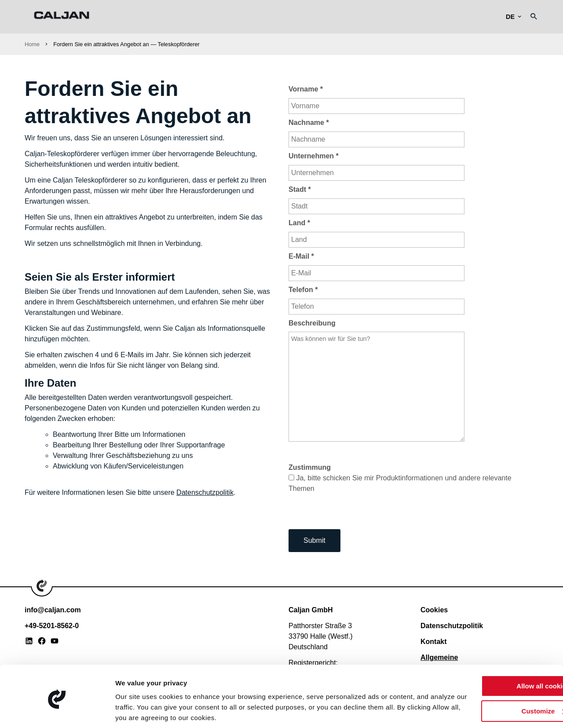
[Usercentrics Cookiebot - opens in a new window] (57, 711)
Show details (136, 711)
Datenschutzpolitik (205, 492)
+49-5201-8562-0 (52, 626)
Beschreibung (312, 323)
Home (32, 44)
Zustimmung (310, 467)
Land (299, 223)
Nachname (309, 123)
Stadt (300, 189)
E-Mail (301, 256)
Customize (490, 679)
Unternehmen (314, 156)
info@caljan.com (53, 610)
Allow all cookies (490, 655)
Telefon (303, 290)
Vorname (306, 89)
